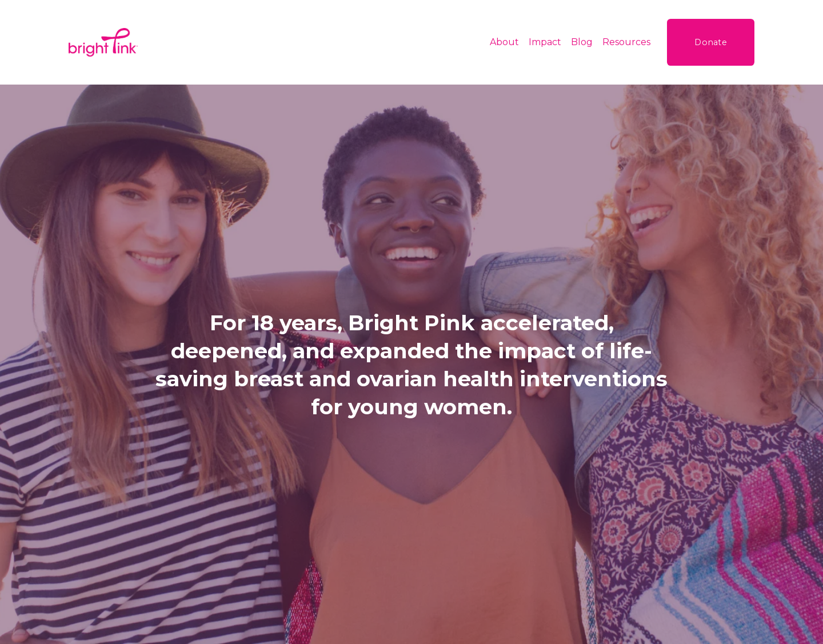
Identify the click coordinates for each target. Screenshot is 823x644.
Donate (711, 42)
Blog (582, 42)
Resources (626, 42)
